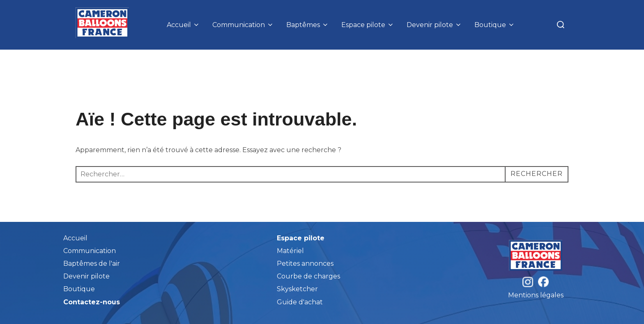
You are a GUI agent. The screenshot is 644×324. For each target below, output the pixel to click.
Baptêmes (308, 25)
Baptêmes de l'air (92, 264)
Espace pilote (368, 25)
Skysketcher (297, 289)
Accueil (183, 25)
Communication (243, 25)
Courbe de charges (308, 276)
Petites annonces (305, 264)
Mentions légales (536, 295)
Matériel (290, 251)
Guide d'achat (300, 302)
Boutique (495, 25)
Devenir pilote (434, 25)
